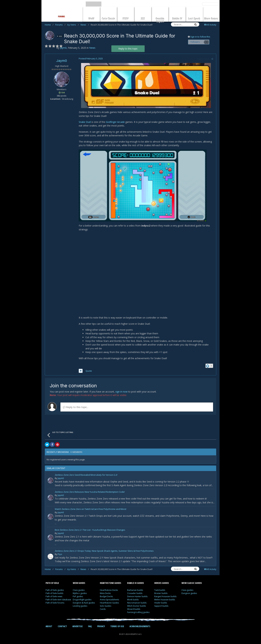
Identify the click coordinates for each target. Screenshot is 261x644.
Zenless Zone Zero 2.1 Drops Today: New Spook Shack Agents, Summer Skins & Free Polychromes (104, 552)
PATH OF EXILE (52, 584)
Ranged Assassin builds (165, 597)
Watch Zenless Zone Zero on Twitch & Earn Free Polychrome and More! (91, 510)
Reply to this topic (128, 49)
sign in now (121, 392)
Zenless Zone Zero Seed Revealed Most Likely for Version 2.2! (86, 476)
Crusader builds (135, 594)
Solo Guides (106, 607)
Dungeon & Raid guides (84, 603)
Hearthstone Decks (109, 591)
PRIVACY (101, 627)
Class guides (79, 591)
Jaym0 (62, 61)
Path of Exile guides (55, 591)
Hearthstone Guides (109, 603)
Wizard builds (134, 610)
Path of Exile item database (58, 600)
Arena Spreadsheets (109, 600)
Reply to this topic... (76, 407)
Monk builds (133, 600)
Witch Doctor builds (136, 607)
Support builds (161, 607)
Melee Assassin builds (165, 600)
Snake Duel (84, 122)
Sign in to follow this (200, 37)
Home (49, 25)
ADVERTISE (77, 627)
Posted (90, 58)
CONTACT (62, 627)
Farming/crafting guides (138, 613)
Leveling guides (80, 607)
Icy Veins (73, 25)
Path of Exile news (54, 597)
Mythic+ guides (80, 594)
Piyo (60, 555)
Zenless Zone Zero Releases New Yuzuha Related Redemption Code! (90, 493)
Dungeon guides (189, 594)
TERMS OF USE (117, 627)
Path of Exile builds (54, 594)
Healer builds (161, 603)
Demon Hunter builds (137, 597)
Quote (88, 371)
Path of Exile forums (55, 603)
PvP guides (78, 597)
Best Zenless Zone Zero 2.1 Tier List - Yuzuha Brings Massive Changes (90, 531)
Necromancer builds (137, 603)
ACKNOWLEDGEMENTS (140, 627)
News (85, 25)
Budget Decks (106, 597)
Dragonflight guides (82, 600)
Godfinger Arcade (115, 122)
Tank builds (160, 591)
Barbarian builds (135, 591)
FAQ (90, 627)
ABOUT (49, 627)
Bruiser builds (161, 594)
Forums (60, 25)
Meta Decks (105, 594)
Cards (103, 610)
